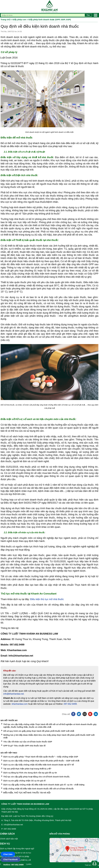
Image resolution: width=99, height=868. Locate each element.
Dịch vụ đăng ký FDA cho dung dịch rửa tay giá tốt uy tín (30, 773)
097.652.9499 (70, 704)
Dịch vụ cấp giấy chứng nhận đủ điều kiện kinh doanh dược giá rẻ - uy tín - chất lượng (44, 785)
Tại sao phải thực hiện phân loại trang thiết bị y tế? (27, 769)
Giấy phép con (19, 20)
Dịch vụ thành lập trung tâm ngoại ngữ (17, 848)
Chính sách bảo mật (9, 839)
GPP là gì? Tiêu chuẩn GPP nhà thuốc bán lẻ (24, 746)
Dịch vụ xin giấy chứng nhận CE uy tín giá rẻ (24, 781)
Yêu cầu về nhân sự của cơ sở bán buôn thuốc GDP (28, 742)
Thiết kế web (89, 865)
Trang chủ (5, 20)
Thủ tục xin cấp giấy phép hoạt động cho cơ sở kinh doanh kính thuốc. (37, 777)
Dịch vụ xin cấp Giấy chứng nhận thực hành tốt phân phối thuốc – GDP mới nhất (41, 761)
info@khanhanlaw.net (14, 694)
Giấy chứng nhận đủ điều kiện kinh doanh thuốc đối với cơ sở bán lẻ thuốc (39, 789)
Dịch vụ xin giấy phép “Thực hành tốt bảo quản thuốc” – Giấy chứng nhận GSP (41, 757)
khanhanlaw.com (20, 704)
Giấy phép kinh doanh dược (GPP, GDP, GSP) (50, 20)
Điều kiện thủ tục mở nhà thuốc (47, 599)
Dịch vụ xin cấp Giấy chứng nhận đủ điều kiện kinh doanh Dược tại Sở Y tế (38, 765)
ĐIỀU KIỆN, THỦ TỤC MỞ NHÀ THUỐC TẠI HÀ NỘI (27, 793)
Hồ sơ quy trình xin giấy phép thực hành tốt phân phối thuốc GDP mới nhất (39, 731)
